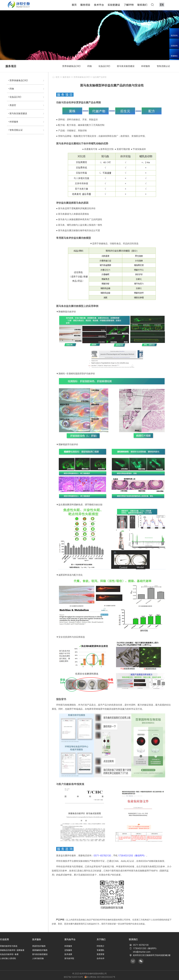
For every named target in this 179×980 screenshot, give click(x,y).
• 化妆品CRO (15, 97)
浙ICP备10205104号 (73, 977)
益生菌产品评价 (100, 77)
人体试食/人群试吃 (8, 958)
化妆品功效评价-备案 (9, 954)
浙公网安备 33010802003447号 (100, 977)
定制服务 (68, 950)
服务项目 (67, 77)
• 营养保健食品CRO (18, 80)
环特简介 (101, 946)
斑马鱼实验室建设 (40, 954)
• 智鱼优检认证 (15, 130)
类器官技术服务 (39, 946)
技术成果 (68, 954)
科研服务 (68, 946)
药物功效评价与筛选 (9, 946)
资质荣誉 (101, 954)
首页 (57, 77)
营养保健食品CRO (82, 77)
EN (162, 5)
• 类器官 (12, 105)
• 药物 (11, 89)
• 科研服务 (13, 122)
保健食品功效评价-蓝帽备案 (12, 950)
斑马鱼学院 (69, 958)
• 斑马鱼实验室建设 (18, 113)
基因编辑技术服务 (40, 950)
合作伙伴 (101, 958)
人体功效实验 (38, 958)
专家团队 (101, 950)
